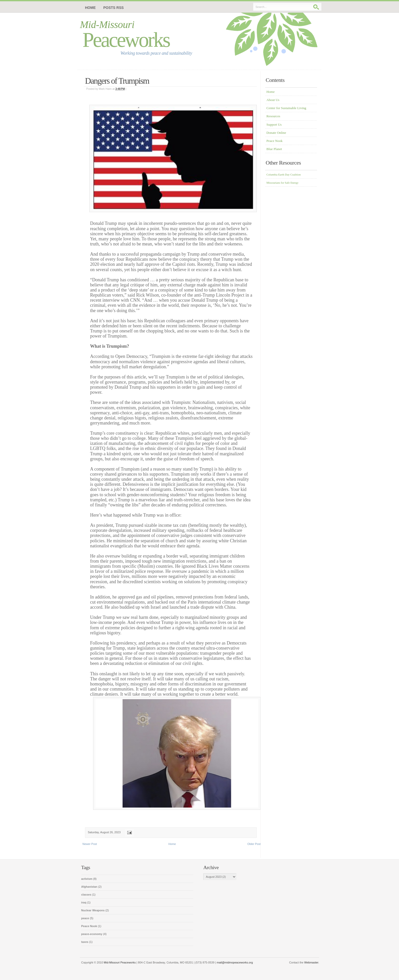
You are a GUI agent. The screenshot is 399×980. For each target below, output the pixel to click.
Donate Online (276, 133)
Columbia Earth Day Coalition (284, 174)
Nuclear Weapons (93, 910)
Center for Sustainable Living (286, 108)
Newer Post (90, 844)
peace (85, 918)
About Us (273, 100)
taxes (85, 942)
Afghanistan (90, 887)
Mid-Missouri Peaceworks (120, 962)
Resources (273, 116)
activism (87, 879)
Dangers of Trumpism (117, 81)
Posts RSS (113, 8)
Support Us (274, 125)
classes (87, 895)
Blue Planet (274, 149)
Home (90, 8)
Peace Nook (274, 141)
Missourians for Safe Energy (282, 183)
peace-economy (92, 934)
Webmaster (311, 962)
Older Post (254, 844)
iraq (84, 902)
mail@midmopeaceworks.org (235, 962)
